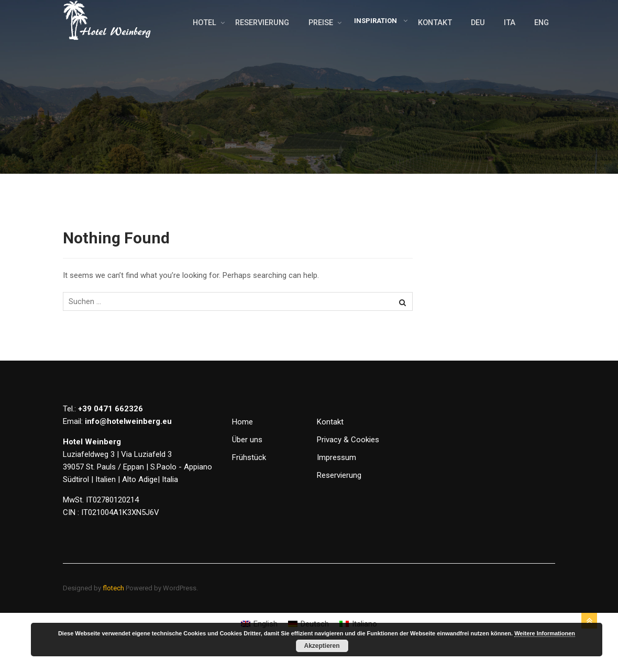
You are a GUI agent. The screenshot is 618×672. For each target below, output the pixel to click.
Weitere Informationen (545, 633)
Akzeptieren (322, 646)
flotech (113, 609)
